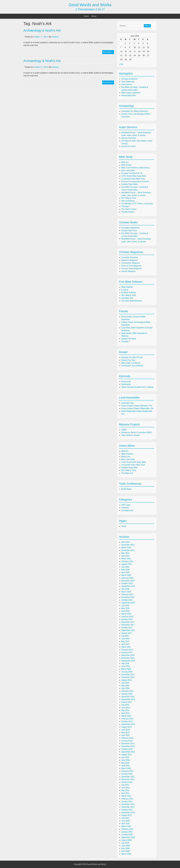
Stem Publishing (128, 201)
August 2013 (127, 727)
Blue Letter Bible (128, 170)
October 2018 (127, 600)
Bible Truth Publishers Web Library (135, 168)
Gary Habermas (128, 82)
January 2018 (127, 619)
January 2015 (127, 694)
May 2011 (125, 790)
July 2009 (125, 843)
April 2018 (125, 611)
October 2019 (127, 583)
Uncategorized (127, 510)
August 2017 (127, 633)
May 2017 (125, 641)
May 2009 (125, 848)
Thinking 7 (126, 206)
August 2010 (127, 815)
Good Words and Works (90, 5)
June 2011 (126, 788)
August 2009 (127, 840)
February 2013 (127, 738)
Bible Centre (126, 165)
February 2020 (127, 578)
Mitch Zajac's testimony (131, 93)
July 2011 (125, 785)
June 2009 (126, 846)
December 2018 (128, 597)
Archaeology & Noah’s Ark (42, 30)
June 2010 (126, 821)
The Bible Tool (127, 298)
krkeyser (55, 37)
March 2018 (126, 614)
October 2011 (127, 782)
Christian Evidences (129, 79)
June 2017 (126, 639)
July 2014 (125, 705)
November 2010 (128, 807)
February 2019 (127, 594)
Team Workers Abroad (130, 435)
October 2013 (127, 721)
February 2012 (127, 771)
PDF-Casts (126, 505)
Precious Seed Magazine (132, 268)
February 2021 (127, 561)
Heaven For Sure (128, 360)
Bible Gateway (127, 454)
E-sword (125, 290)
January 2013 (127, 741)
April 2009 (125, 851)
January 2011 (127, 801)
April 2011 (125, 793)
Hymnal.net (126, 382)
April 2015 (125, 688)
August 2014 (127, 702)
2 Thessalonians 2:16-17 (90, 9)
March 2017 (126, 647)
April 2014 (125, 713)
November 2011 (128, 779)
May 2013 (125, 732)
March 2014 (126, 716)
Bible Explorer (127, 287)
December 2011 (128, 777)
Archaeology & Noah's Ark (42, 61)
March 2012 (126, 768)
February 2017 (127, 650)
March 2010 (126, 826)
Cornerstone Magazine (131, 263)
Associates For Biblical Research (135, 111)
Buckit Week (126, 489)
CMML (124, 430)
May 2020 (125, 570)
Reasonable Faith (129, 95)
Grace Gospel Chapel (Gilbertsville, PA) (137, 408)
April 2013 (125, 735)
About (94, 16)
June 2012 (126, 760)
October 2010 (127, 810)
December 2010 (128, 804)
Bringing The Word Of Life (132, 173)
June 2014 (126, 708)
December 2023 (128, 545)
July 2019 (125, 589)
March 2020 (126, 575)
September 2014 (128, 699)
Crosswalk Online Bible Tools (133, 179)
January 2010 (127, 832)
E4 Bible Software (129, 292)
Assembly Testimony (130, 257)
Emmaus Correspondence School (135, 182)
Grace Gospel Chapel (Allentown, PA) (137, 406)
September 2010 (128, 813)
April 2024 (125, 542)
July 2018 (125, 606)
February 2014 (127, 719)
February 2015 (127, 691)
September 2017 (128, 630)
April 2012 (125, 766)
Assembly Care (128, 403)
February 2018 (127, 617)
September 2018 (128, 603)
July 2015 (125, 683)
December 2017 (128, 622)
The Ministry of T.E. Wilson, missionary (137, 204)
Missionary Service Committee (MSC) (137, 432)
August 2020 (127, 564)
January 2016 (127, 672)
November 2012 (128, 746)
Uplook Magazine (128, 271)
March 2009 (126, 854)
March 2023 (126, 548)
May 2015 (125, 686)
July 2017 (125, 636)
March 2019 (126, 592)
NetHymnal (126, 384)
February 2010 (127, 829)
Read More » (108, 52)
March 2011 (126, 796)
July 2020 (125, 567)
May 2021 (125, 553)
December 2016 (128, 655)
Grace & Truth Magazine (131, 266)
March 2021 (126, 559)
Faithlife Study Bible (129, 184)
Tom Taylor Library (129, 209)
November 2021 (128, 550)
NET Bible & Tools (129, 198)
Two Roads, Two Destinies (132, 366)
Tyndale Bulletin (128, 212)
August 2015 (127, 680)
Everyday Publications (130, 228)
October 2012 (127, 749)
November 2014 (128, 697)
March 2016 (126, 669)
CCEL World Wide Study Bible (134, 176)
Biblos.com (126, 457)
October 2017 (127, 628)
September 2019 (128, 586)
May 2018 (125, 608)
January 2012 (127, 774)
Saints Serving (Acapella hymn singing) (137, 387)
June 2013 (126, 730)
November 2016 (128, 658)
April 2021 (125, 556)
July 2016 (125, 663)
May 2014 (125, 710)
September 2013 (128, 724)
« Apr (121, 64)
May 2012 (125, 763)
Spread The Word (129, 138)
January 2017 (127, 652)
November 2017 (128, 625)
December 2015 (128, 675)
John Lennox (127, 84)
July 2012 (125, 757)
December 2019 (128, 581)
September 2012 (128, 752)
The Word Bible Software (132, 301)
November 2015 (128, 677)
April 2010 (125, 824)
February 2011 (127, 799)
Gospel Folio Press (129, 231)
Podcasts (125, 508)
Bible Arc (125, 162)
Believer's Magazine (130, 260)
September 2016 (128, 661)
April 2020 (125, 572)
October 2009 (127, 835)
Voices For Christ (128, 146)
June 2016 (126, 666)
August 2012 (127, 755)
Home (86, 16)
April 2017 (125, 644)
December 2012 (128, 744)
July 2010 (125, 818)
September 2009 (128, 837)
